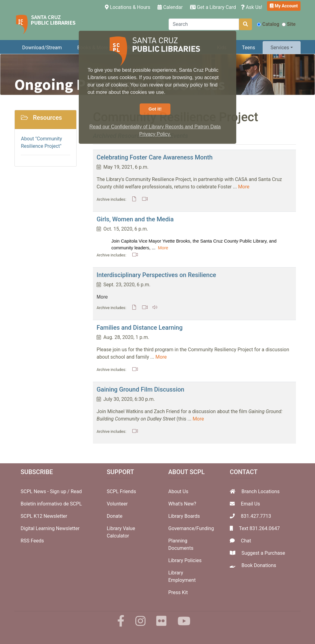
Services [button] (280, 48)
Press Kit (178, 592)
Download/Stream (42, 48)
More (244, 187)
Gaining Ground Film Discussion (140, 389)
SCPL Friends (121, 491)
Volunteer (117, 504)
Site (289, 24)
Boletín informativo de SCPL (51, 504)
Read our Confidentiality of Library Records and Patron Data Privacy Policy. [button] (155, 130)
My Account (284, 6)
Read (76, 491)
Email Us (250, 504)
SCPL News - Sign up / (46, 491)
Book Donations (259, 565)
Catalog (268, 24)
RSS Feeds (32, 541)
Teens (249, 48)
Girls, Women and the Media (135, 219)
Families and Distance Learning (140, 328)
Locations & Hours (129, 7)
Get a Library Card (213, 7)
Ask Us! (252, 7)
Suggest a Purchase (263, 553)
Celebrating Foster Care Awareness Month (155, 157)
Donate (115, 516)
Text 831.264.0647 (259, 528)
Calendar (170, 7)
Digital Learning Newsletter (50, 528)
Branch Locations (261, 491)
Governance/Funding (191, 528)
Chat (246, 541)
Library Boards (184, 516)
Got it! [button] (155, 109)
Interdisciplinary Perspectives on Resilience (156, 275)
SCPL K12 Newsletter (44, 516)
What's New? (182, 504)
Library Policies (185, 560)
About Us (178, 491)
